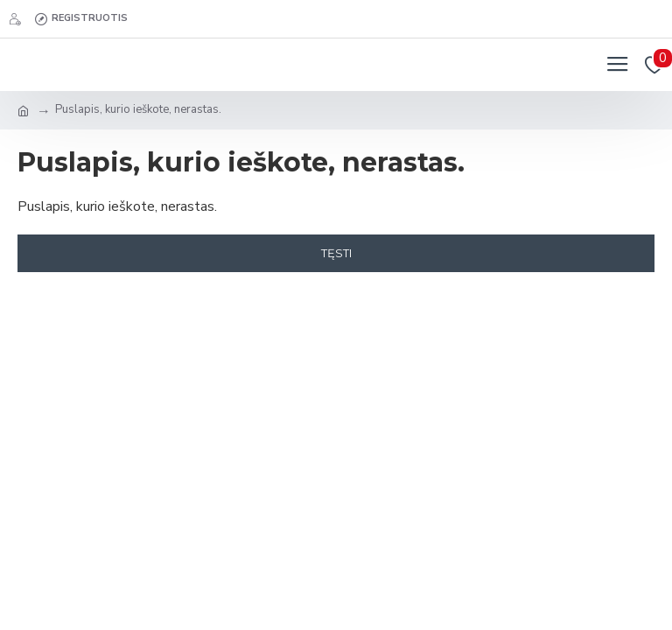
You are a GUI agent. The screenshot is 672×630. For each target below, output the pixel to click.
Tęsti (336, 253)
